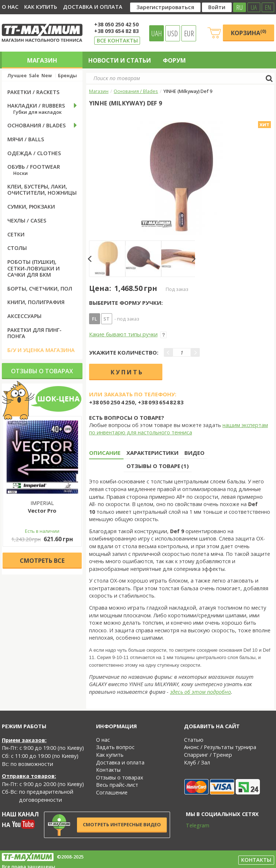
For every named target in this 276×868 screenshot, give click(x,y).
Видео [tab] (194, 453)
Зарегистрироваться (165, 7)
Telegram (193, 825)
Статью (194, 740)
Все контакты (117, 40)
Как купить (41, 7)
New (47, 76)
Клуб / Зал (197, 762)
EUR (189, 33)
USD (173, 33)
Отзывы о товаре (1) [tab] (158, 466)
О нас (10, 7)
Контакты (108, 770)
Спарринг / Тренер (208, 755)
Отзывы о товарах (42, 371)
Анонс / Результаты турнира (220, 747)
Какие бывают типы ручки (128, 334)
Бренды (67, 76)
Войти (217, 7)
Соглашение (112, 792)
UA (254, 7)
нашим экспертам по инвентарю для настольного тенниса (179, 429)
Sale (34, 76)
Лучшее (17, 76)
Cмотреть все (42, 561)
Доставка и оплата (93, 7)
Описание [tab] (105, 453)
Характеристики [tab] (152, 453)
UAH (157, 33)
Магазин (42, 60)
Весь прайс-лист (117, 785)
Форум (174, 60)
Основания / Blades (136, 91)
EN (268, 7)
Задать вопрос (115, 747)
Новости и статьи (120, 60)
